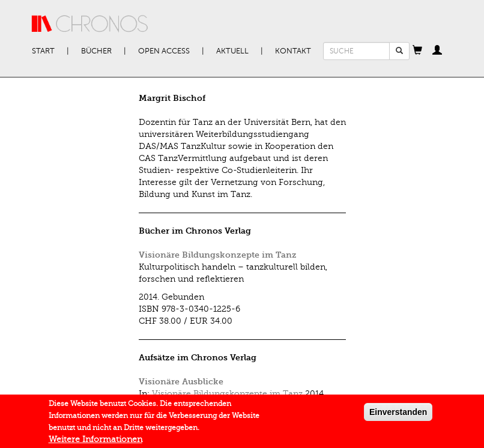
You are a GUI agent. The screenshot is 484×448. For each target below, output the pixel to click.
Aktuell (232, 51)
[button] (417, 51)
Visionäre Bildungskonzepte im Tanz (218, 255)
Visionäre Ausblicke (181, 382)
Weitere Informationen (95, 442)
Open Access (164, 51)
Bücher (96, 51)
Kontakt (293, 51)
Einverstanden (398, 414)
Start (43, 51)
